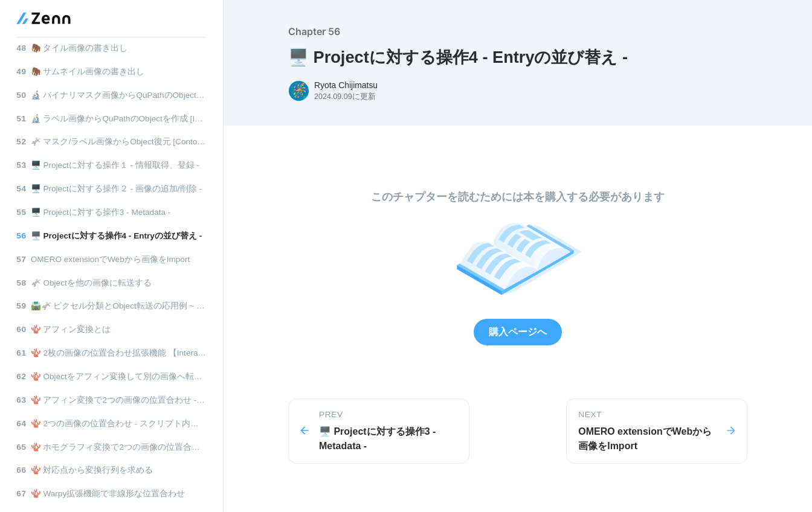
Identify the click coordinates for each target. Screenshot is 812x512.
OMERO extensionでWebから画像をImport (103, 259)
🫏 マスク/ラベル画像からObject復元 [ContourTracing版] (111, 142)
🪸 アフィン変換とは (63, 329)
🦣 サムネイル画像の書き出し (80, 72)
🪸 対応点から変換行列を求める (85, 470)
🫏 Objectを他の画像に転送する (84, 283)
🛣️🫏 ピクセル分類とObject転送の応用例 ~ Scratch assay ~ (111, 306)
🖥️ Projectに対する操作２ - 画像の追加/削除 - (109, 189)
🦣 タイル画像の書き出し (72, 48)
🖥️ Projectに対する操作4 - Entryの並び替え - (109, 236)
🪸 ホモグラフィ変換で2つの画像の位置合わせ (111, 447)
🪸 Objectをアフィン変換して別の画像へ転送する (111, 376)
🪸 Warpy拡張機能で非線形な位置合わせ (101, 494)
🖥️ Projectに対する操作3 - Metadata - (93, 212)
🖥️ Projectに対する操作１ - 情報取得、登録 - (108, 165)
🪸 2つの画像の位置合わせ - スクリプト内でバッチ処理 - (111, 424)
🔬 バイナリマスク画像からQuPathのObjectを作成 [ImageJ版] (111, 95)
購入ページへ (518, 332)
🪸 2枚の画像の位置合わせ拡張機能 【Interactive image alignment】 (111, 353)
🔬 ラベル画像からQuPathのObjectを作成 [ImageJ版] (111, 119)
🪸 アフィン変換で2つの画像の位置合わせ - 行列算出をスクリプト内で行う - (111, 400)
